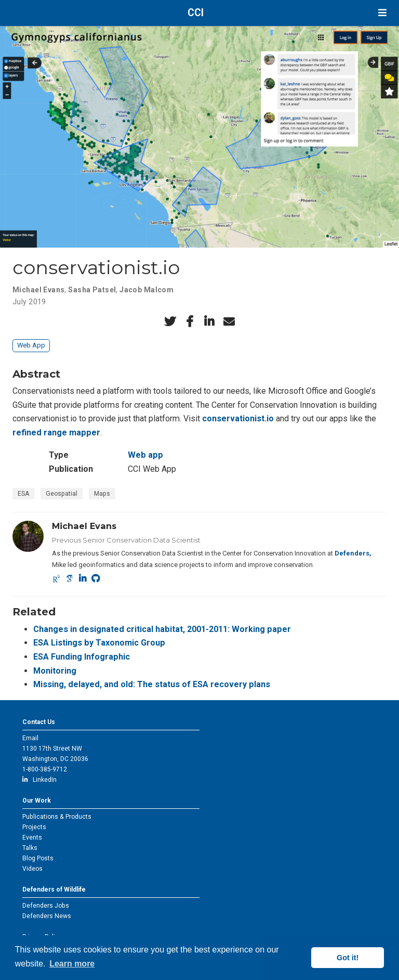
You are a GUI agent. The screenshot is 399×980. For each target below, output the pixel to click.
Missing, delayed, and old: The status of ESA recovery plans (152, 684)
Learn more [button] (72, 964)
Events (32, 837)
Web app (145, 455)
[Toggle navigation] (382, 13)
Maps (102, 494)
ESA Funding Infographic (82, 657)
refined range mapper (56, 433)
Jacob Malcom (147, 290)
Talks (30, 848)
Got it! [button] (348, 958)
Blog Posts (38, 858)
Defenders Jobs (46, 906)
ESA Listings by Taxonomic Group (99, 643)
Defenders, (353, 553)
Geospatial (62, 494)
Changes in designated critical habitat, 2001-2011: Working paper (162, 629)
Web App (31, 345)
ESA (23, 494)
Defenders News (47, 916)
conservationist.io (238, 418)
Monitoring (55, 671)
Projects (34, 827)
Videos (32, 869)
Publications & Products (57, 817)
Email (30, 738)
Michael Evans (38, 290)
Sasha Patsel (92, 290)
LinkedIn (39, 780)
